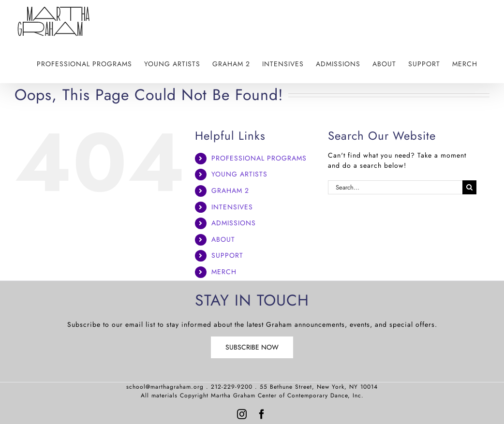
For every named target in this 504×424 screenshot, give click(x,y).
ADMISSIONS (234, 223)
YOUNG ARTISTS (239, 174)
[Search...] (395, 187)
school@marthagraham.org (165, 387)
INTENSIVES (232, 207)
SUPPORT (227, 255)
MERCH (224, 272)
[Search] (469, 187)
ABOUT (223, 239)
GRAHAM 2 (230, 190)
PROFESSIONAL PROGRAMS (259, 158)
